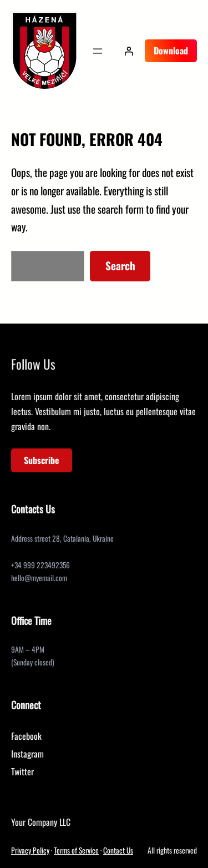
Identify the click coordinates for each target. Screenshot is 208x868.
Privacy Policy (30, 850)
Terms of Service (76, 850)
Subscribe (42, 460)
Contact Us (118, 850)
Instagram (27, 754)
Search (120, 266)
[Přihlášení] (129, 51)
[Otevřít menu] (98, 51)
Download (171, 51)
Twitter (22, 771)
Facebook (26, 736)
